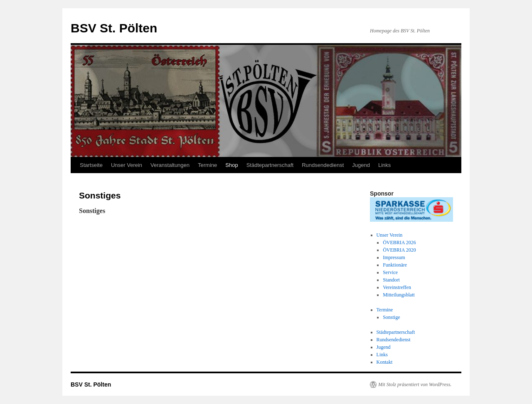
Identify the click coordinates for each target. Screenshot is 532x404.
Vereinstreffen (397, 287)
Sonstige (391, 317)
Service (390, 272)
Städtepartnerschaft (270, 165)
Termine (207, 165)
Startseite (91, 165)
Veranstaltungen (170, 165)
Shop (232, 165)
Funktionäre (395, 265)
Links (384, 165)
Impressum (394, 257)
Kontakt (385, 362)
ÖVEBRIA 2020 (399, 250)
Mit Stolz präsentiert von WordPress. (415, 384)
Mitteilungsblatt (399, 295)
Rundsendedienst (323, 165)
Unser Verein (127, 165)
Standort (391, 280)
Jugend (361, 165)
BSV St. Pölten (114, 28)
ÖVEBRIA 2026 (399, 242)
